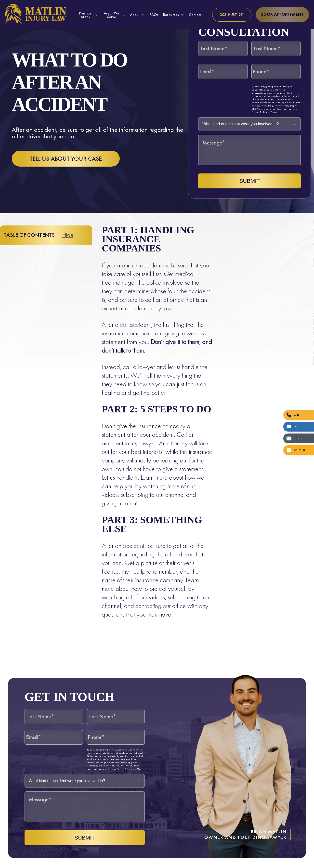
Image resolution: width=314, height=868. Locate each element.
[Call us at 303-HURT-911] (232, 15)
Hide (68, 235)
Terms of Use (278, 112)
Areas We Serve (111, 15)
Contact (195, 15)
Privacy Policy (259, 112)
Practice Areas (85, 15)
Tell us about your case (66, 159)
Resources (171, 15)
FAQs (154, 15)
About (135, 15)
